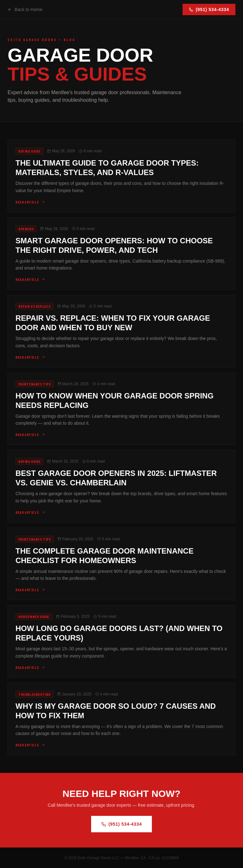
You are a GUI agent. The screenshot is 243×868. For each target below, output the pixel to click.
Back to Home (25, 9)
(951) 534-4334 (209, 9)
